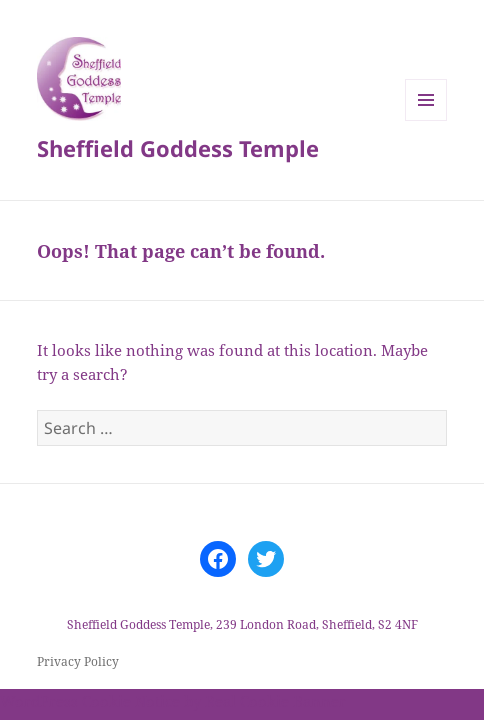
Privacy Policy (78, 661)
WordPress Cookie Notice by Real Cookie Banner (173, 701)
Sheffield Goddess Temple (178, 148)
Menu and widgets (426, 120)
